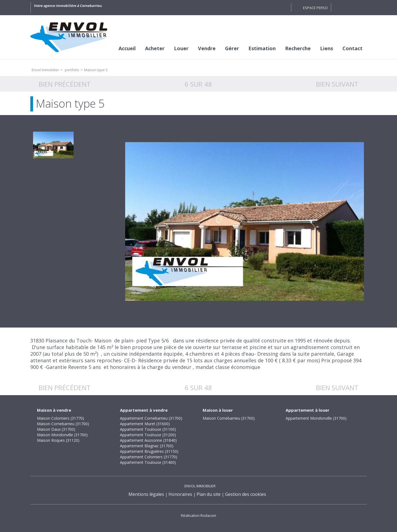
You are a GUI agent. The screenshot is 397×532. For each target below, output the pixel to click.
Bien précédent (65, 84)
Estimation (262, 48)
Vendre (207, 48)
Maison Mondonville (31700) (62, 435)
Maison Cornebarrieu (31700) (63, 424)
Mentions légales (146, 494)
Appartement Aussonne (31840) (148, 440)
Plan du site (209, 494)
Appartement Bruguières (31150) (149, 451)
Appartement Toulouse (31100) (148, 429)
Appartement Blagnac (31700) (147, 446)
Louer (181, 48)
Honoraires (180, 494)
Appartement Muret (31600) (145, 424)
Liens (327, 48)
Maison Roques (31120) (58, 440)
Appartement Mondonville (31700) (316, 418)
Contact (352, 48)
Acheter (155, 48)
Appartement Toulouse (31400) (148, 462)
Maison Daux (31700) (56, 429)
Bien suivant (337, 84)
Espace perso (315, 8)
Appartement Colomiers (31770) (149, 457)
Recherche (298, 48)
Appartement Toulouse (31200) (148, 435)
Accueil (127, 48)
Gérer (232, 48)
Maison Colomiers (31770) (61, 418)
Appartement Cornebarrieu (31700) (151, 418)
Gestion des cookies (246, 494)
